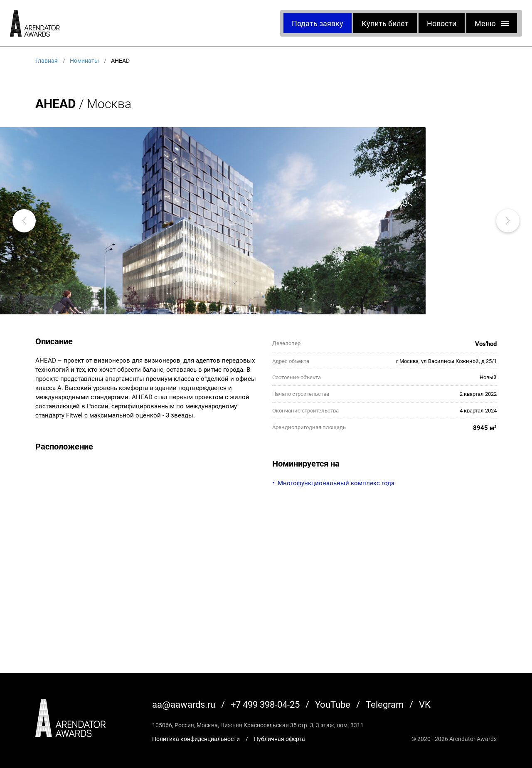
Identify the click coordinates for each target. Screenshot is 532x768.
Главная (47, 61)
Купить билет (385, 23)
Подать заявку (318, 23)
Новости (442, 23)
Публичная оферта (280, 739)
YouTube (333, 704)
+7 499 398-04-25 (265, 704)
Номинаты (84, 61)
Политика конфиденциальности (196, 739)
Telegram (385, 704)
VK (425, 704)
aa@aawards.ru (184, 704)
